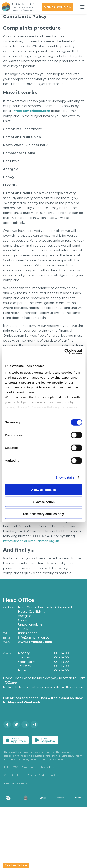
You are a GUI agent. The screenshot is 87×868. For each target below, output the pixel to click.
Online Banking (58, 7)
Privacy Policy (48, 767)
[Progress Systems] (80, 797)
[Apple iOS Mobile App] (16, 739)
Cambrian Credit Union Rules (43, 775)
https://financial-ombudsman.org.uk (31, 541)
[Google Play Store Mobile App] (45, 739)
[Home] (16, 7)
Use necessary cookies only (43, 514)
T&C (15, 767)
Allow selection (43, 502)
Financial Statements (16, 783)
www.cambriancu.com (35, 641)
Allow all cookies (43, 490)
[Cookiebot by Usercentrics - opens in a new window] (64, 351)
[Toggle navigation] (82, 7)
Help (7, 767)
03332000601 (28, 633)
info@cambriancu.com (31, 111)
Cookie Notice (29, 767)
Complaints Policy (14, 775)
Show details (65, 477)
